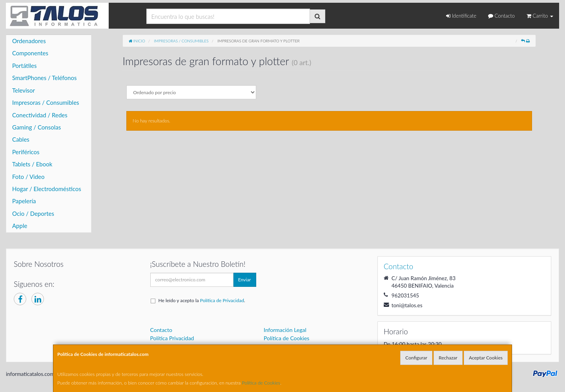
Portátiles (25, 66)
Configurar (416, 358)
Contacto (501, 16)
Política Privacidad (172, 338)
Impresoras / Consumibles (46, 102)
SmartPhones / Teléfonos (44, 78)
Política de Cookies (261, 383)
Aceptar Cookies (486, 358)
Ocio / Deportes (33, 213)
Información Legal (285, 330)
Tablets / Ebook (32, 164)
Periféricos (26, 152)
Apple (20, 226)
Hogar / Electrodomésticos (47, 189)
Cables (21, 139)
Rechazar (448, 358)
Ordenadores (29, 41)
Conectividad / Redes (40, 115)
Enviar (245, 280)
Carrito (540, 16)
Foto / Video (28, 177)
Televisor (24, 90)
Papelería (24, 201)
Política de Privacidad (222, 300)
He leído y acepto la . (202, 300)
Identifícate (461, 16)
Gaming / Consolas (36, 127)
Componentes (30, 53)
